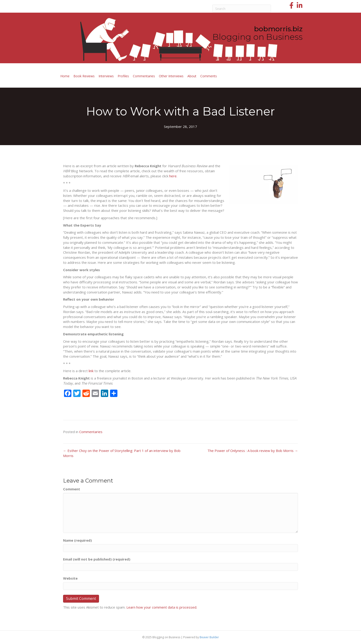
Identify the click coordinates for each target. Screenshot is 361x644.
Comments (209, 76)
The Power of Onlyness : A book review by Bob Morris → (253, 451)
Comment (72, 489)
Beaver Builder (209, 637)
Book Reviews (84, 76)
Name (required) (77, 540)
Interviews (106, 76)
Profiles (123, 76)
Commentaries (144, 76)
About (192, 76)
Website (70, 578)
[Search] (242, 9)
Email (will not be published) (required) (97, 559)
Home (65, 76)
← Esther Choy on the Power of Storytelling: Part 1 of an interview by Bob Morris (122, 453)
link (91, 371)
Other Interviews (171, 76)
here (173, 176)
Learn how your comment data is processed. (162, 607)
